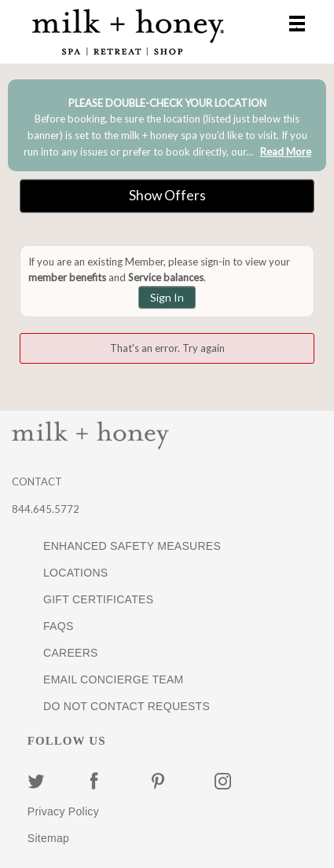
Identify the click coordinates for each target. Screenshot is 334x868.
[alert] (167, 125)
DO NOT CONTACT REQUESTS (127, 706)
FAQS (59, 626)
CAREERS (71, 653)
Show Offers (167, 195)
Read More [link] (286, 152)
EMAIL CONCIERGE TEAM (114, 679)
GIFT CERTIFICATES (98, 599)
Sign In (167, 297)
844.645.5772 (46, 509)
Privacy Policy (63, 811)
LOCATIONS (75, 573)
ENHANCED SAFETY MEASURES (132, 546)
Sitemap (48, 838)
